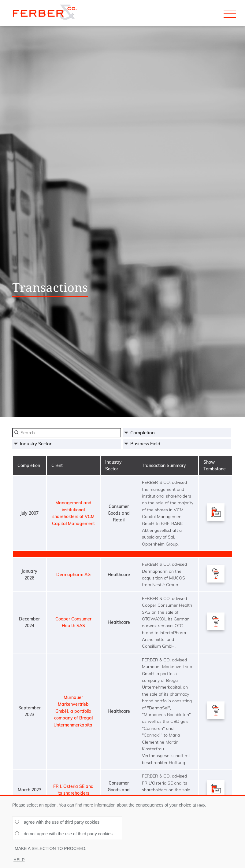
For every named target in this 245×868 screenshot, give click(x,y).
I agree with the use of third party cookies (57, 822)
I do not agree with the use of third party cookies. (64, 834)
